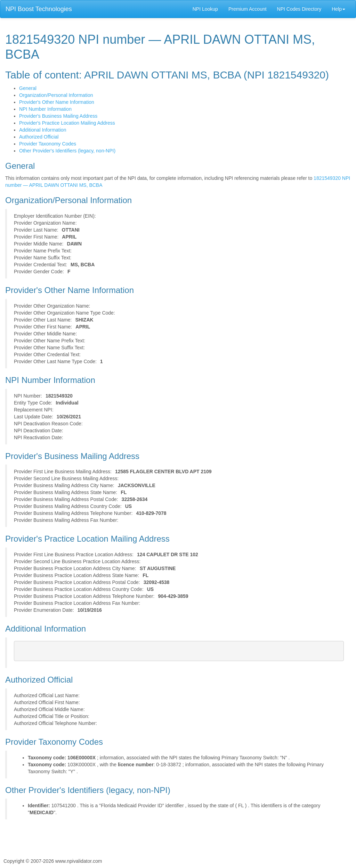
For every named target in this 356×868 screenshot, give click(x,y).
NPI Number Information (45, 109)
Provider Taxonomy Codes (48, 144)
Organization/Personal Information (56, 95)
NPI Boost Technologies (39, 9)
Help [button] (338, 9)
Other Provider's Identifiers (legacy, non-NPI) (67, 151)
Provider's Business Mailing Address (58, 116)
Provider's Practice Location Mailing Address (67, 123)
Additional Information (43, 130)
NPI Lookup (205, 9)
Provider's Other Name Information (57, 102)
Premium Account (248, 9)
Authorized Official (39, 137)
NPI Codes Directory (299, 9)
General (28, 88)
